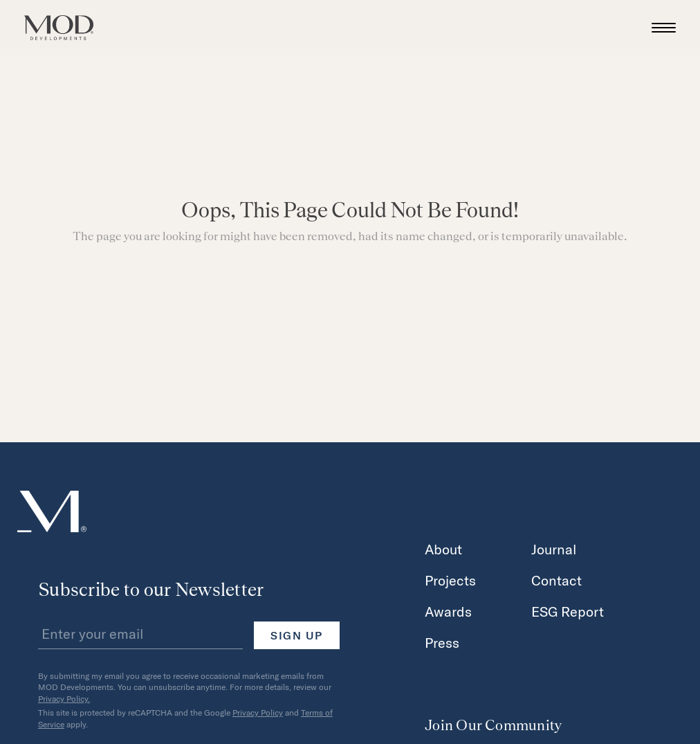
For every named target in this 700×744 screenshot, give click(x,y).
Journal (554, 549)
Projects (450, 580)
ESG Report (568, 611)
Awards (448, 611)
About (443, 549)
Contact (556, 580)
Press (442, 642)
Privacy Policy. (64, 698)
